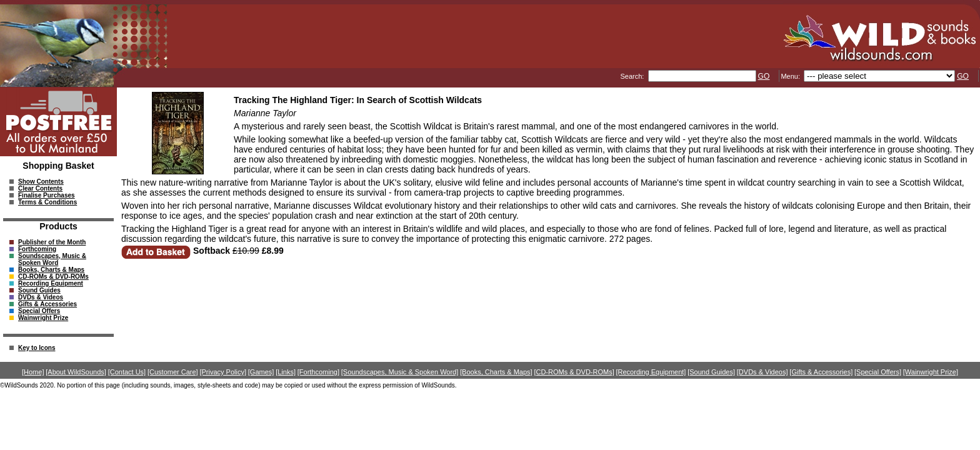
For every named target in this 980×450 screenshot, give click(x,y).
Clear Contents (40, 188)
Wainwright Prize (43, 318)
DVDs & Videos (41, 297)
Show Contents (41, 182)
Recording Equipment (51, 283)
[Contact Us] (127, 372)
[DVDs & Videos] (762, 372)
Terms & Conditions (47, 202)
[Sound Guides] (711, 372)
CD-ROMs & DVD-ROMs (53, 277)
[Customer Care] (173, 372)
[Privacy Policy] (223, 372)
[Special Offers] (878, 372)
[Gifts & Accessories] (821, 372)
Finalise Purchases (47, 195)
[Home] (33, 372)
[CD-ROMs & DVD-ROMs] (574, 372)
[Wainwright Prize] (931, 372)
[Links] (286, 372)
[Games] (261, 372)
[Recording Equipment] (651, 372)
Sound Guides (39, 290)
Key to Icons (37, 348)
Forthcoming (37, 249)
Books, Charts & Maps (51, 270)
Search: (633, 76)
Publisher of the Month (52, 242)
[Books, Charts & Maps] (496, 372)
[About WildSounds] (76, 372)
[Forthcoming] (318, 372)
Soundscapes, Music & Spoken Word (52, 259)
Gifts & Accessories (47, 304)
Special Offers (39, 311)
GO (764, 76)
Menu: (791, 76)
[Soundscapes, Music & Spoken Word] (400, 372)
